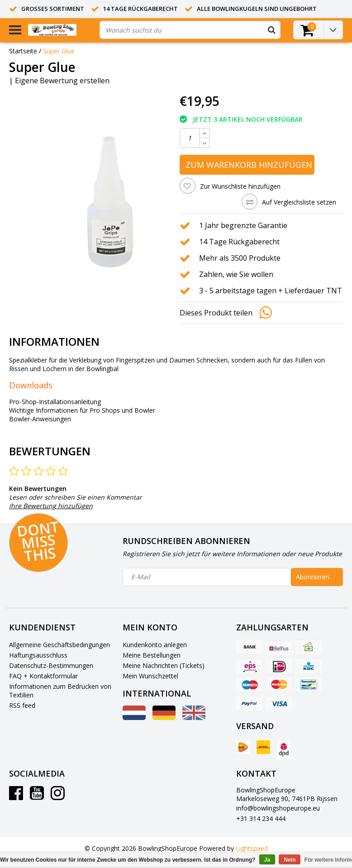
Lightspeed (252, 848)
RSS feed (22, 705)
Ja (267, 860)
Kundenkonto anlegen (155, 645)
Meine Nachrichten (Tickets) (164, 665)
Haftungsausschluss (38, 655)
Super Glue (59, 51)
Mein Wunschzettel (150, 676)
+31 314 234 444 (261, 818)
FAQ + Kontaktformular (43, 676)
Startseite (23, 51)
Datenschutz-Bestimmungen (51, 665)
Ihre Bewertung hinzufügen (51, 506)
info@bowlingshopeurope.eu (278, 808)
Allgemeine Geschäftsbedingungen (59, 645)
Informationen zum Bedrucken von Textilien (60, 691)
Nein (290, 860)
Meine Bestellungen (152, 655)
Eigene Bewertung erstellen (62, 81)
